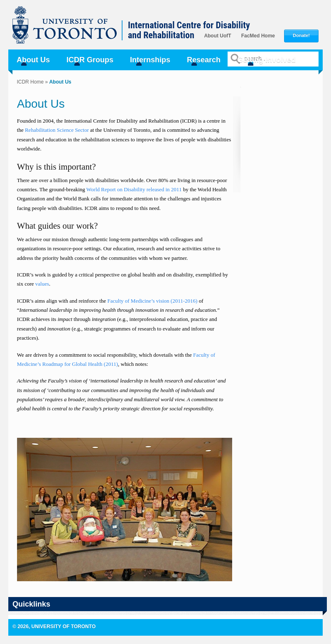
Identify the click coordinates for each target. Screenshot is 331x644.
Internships (150, 60)
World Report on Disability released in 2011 (134, 189)
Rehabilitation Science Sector (58, 130)
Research (204, 60)
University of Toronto (69, 29)
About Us (33, 60)
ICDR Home (30, 82)
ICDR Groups (90, 60)
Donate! (301, 36)
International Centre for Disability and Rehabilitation (189, 30)
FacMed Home (258, 36)
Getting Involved (266, 60)
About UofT (217, 36)
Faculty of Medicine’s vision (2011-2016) (153, 301)
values (42, 284)
